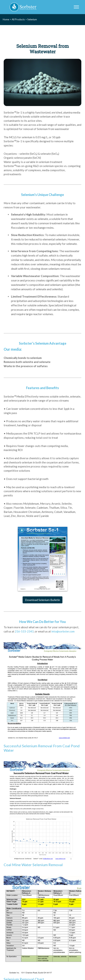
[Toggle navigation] (76, 7)
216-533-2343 (24, 631)
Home (6, 19)
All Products (18, 19)
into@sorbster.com (63, 631)
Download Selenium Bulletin (42, 600)
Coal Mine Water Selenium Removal (33, 865)
